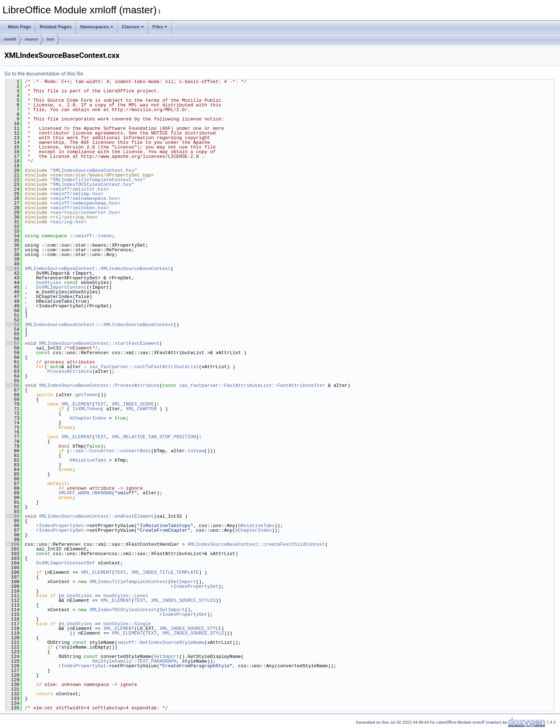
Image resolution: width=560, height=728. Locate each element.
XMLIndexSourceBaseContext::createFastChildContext (256, 544)
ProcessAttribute (70, 371)
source (31, 39)
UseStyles (49, 283)
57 (12, 343)
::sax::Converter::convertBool (110, 451)
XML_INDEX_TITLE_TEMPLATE (165, 572)
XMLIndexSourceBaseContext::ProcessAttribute (99, 385)
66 (12, 385)
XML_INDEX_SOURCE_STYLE (190, 628)
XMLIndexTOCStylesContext (123, 610)
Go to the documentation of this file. (44, 74)
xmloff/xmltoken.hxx (79, 208)
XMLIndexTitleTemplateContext (128, 582)
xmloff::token (93, 236)
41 (12, 269)
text (50, 39)
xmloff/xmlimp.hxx (77, 194)
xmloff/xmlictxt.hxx (79, 189)
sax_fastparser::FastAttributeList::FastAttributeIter (252, 385)
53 (12, 325)
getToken (86, 395)
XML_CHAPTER (141, 409)
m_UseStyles (77, 596)
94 (12, 516)
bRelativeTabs (88, 460)
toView (196, 451)
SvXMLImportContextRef (65, 563)
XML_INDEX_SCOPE (133, 404)
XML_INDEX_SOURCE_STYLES (183, 600)
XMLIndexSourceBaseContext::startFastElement (99, 343)
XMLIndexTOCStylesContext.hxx (92, 184)
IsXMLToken (87, 409)
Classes (133, 27)
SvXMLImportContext (61, 287)
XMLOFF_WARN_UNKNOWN (85, 493)
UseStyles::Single (127, 624)
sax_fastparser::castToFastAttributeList (144, 367)
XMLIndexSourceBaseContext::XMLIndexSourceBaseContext (98, 269)
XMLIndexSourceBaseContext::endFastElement (96, 516)
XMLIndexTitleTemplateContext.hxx (98, 180)
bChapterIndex (88, 418)
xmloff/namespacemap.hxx (85, 203)
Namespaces (97, 27)
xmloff (10, 39)
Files (160, 27)
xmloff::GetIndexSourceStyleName (161, 642)
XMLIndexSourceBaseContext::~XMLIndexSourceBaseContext (99, 325)
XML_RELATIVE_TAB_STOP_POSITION (154, 437)
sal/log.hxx (68, 222)
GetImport (183, 582)
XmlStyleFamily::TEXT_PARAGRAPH (134, 661)
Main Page (19, 27)
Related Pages (56, 27)
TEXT (101, 404)
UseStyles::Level (126, 596)
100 (12, 544)
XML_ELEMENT (77, 404)
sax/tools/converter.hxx (85, 212)
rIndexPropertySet (60, 526)
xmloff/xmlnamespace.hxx (85, 198)
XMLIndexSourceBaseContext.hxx (94, 170)
